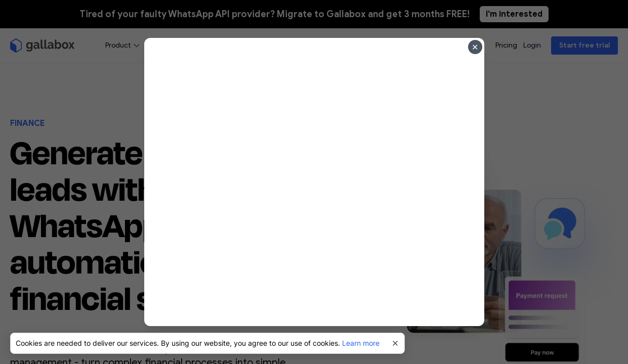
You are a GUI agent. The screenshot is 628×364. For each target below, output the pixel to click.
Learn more (361, 343)
